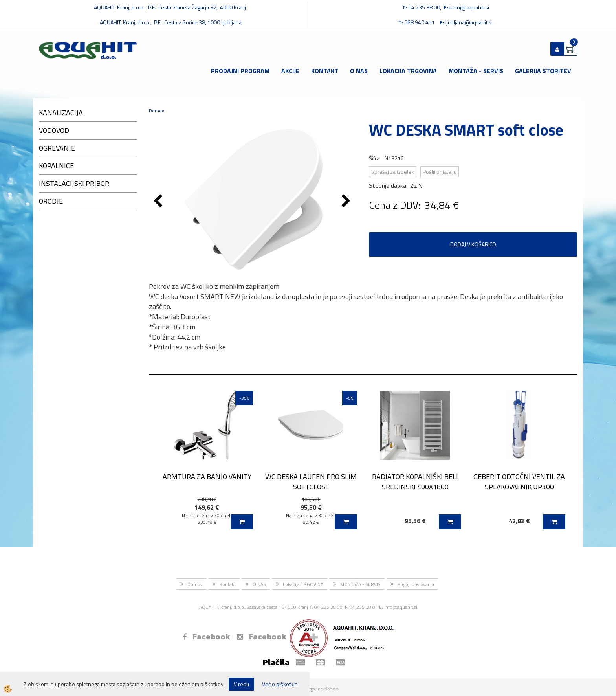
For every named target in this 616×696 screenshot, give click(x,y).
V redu (241, 684)
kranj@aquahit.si (469, 7)
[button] (347, 202)
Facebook (206, 637)
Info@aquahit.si (401, 607)
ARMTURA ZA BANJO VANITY (207, 477)
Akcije (290, 71)
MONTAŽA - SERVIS (476, 71)
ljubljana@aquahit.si (469, 22)
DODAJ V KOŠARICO (473, 244)
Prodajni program (240, 71)
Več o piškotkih (280, 684)
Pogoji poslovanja (416, 584)
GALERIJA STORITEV (543, 71)
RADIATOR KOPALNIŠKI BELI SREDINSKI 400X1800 (415, 481)
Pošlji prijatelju (440, 172)
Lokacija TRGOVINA (408, 71)
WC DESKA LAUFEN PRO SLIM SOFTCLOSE (311, 481)
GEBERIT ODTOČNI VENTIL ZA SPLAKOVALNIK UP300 (519, 481)
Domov (157, 111)
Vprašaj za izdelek (393, 172)
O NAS (359, 71)
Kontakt (325, 71)
